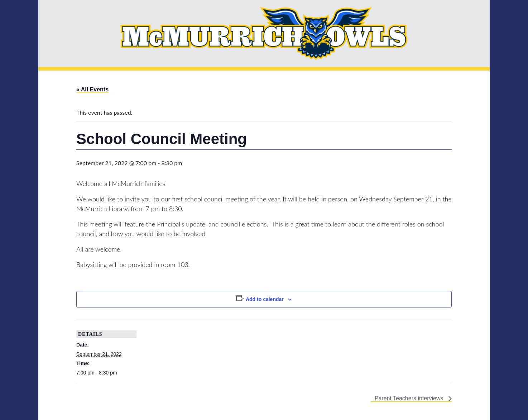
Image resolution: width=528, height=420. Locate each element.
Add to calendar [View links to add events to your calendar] (265, 299)
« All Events (92, 89)
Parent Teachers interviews (410, 398)
